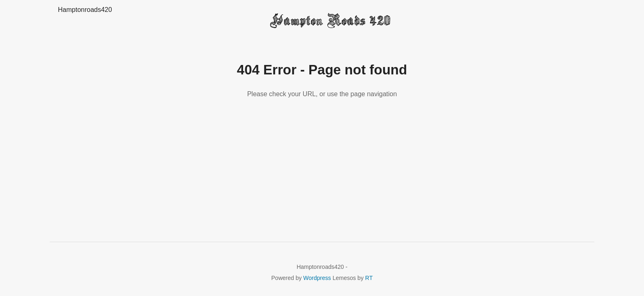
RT (369, 278)
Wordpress (317, 278)
